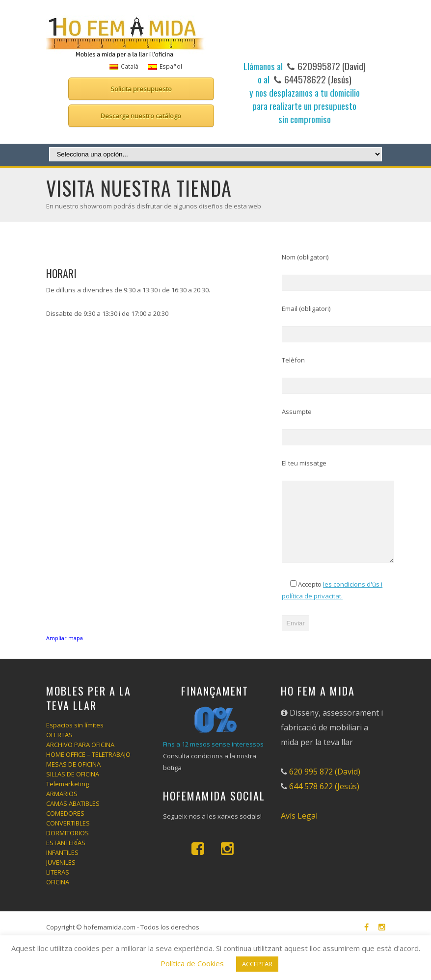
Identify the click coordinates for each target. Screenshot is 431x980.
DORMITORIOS (67, 847)
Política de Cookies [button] (192, 963)
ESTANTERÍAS (66, 856)
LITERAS (58, 886)
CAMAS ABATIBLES (73, 817)
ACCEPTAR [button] (257, 964)
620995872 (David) (331, 66)
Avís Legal (299, 829)
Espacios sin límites (75, 739)
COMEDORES (65, 827)
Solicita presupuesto (141, 89)
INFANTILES (62, 866)
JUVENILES (61, 876)
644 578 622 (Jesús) (324, 800)
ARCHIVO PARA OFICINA (80, 758)
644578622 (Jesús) (317, 79)
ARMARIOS (62, 807)
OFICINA (58, 896)
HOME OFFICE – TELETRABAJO (88, 768)
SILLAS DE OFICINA (73, 788)
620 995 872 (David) (325, 785)
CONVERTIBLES (68, 837)
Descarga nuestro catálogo (141, 116)
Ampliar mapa (65, 638)
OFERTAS (59, 748)
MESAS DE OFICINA (73, 778)
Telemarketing (67, 798)
